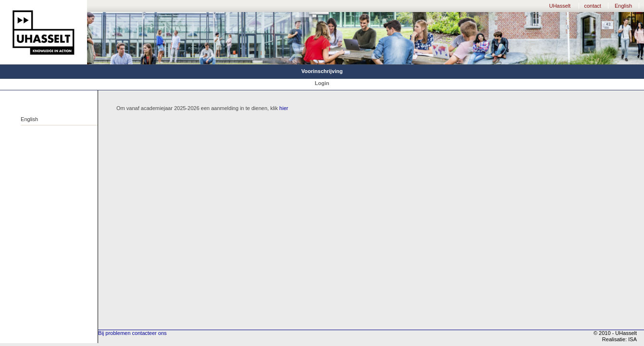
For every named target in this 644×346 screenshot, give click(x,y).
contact (592, 6)
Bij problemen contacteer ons (132, 333)
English (623, 6)
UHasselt (560, 6)
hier (284, 108)
